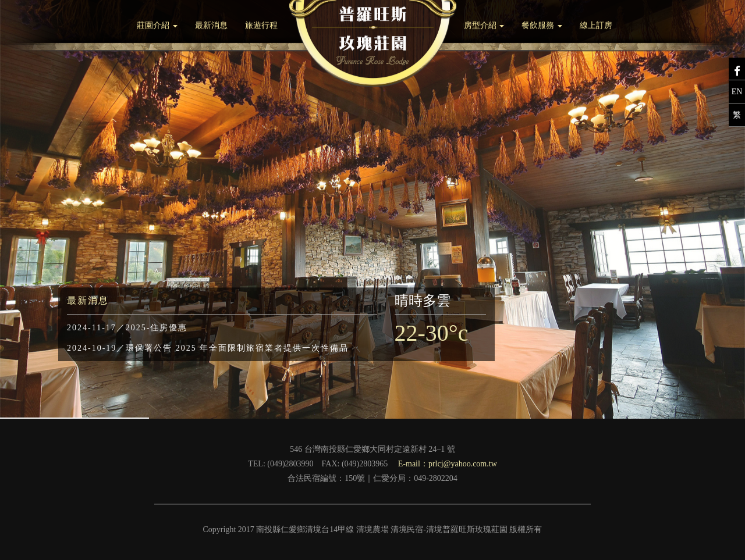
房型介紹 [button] (484, 24)
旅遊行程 (261, 24)
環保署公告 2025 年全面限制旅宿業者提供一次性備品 (208, 350)
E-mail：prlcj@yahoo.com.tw (448, 464)
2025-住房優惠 (127, 329)
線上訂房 (596, 24)
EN (737, 90)
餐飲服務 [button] (542, 24)
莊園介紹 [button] (157, 24)
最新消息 (211, 24)
